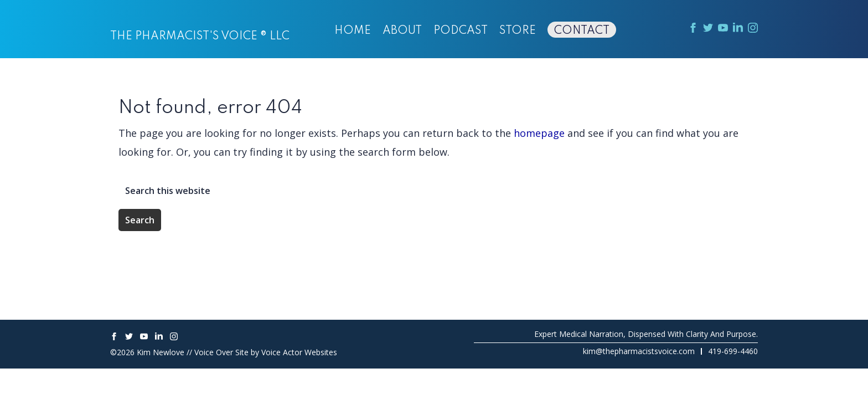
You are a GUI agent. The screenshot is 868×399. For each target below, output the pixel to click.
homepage (539, 133)
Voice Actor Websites (299, 352)
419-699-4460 (733, 351)
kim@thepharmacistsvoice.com (639, 351)
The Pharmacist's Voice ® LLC (200, 37)
